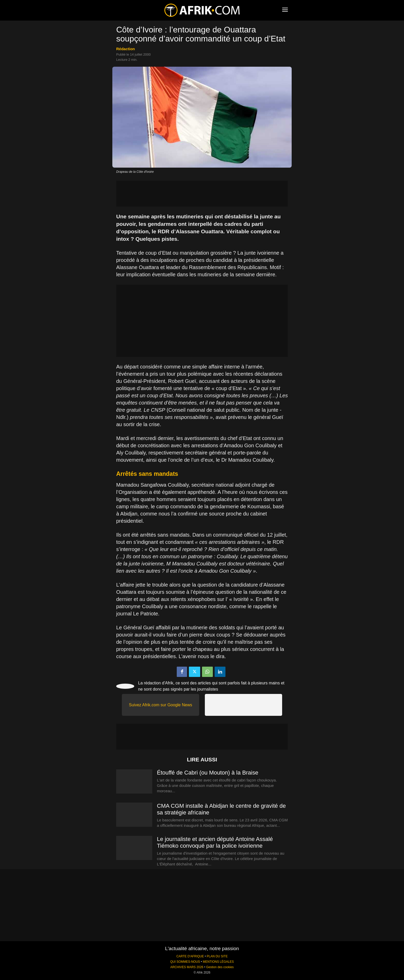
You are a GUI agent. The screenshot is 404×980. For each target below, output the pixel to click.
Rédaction (126, 49)
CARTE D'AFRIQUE (190, 956)
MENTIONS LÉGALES (218, 962)
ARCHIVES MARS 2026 (187, 967)
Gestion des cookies (220, 967)
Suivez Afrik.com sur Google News (160, 705)
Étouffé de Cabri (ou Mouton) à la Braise (208, 773)
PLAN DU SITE (217, 956)
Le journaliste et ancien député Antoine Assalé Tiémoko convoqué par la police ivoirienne (215, 842)
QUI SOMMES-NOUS (185, 962)
